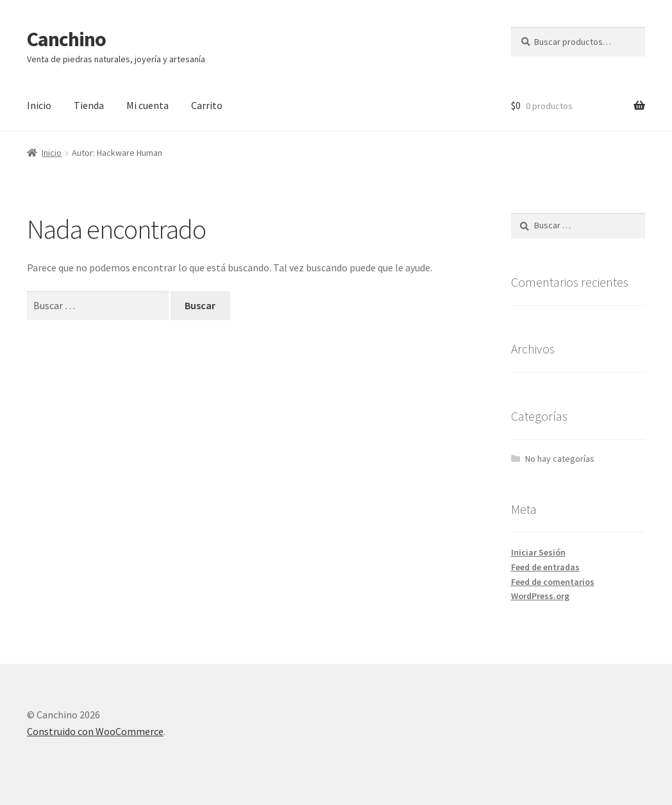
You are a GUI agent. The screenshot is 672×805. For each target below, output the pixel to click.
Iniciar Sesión (538, 552)
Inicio (39, 105)
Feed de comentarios (553, 582)
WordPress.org (540, 596)
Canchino (66, 39)
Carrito (207, 105)
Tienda (89, 105)
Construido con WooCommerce (95, 731)
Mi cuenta (147, 105)
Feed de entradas (545, 567)
